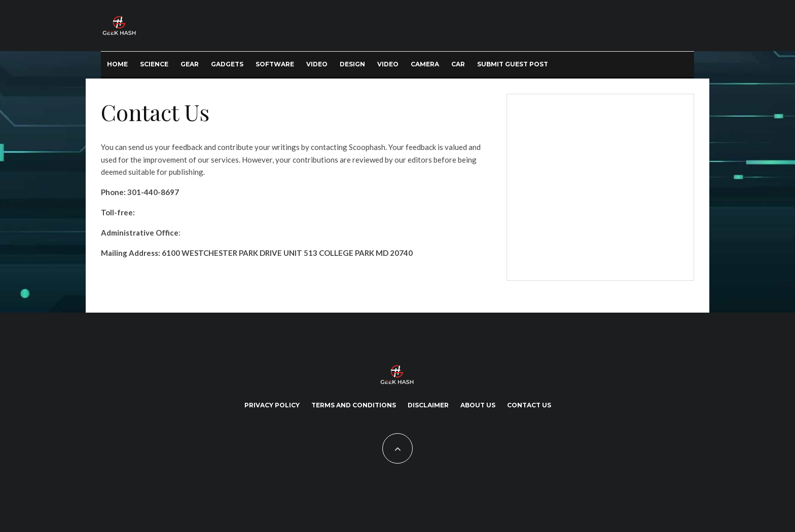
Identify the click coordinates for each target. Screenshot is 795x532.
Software (275, 64)
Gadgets (227, 64)
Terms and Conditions (354, 405)
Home (117, 64)
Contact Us (529, 405)
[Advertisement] (598, 185)
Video (317, 64)
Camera (425, 64)
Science (154, 64)
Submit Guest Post (513, 64)
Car (458, 64)
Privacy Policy (272, 405)
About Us (478, 405)
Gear (190, 64)
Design (352, 64)
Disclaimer (428, 405)
